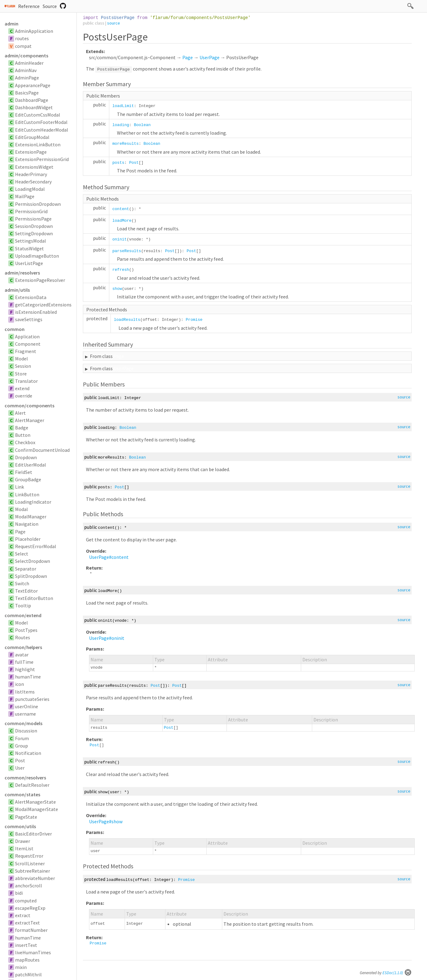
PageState (26, 817)
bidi (19, 893)
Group (21, 746)
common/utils (20, 826)
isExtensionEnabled (36, 312)
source (114, 23)
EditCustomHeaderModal (42, 130)
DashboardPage (32, 100)
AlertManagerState (35, 802)
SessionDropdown (34, 226)
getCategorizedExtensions (43, 305)
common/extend (23, 615)
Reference (29, 6)
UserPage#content (109, 557)
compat (23, 46)
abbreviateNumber (35, 878)
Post (20, 760)
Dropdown (26, 457)
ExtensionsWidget (34, 167)
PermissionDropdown (38, 204)
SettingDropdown (34, 233)
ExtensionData (31, 297)
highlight (25, 669)
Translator (26, 381)
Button (23, 435)
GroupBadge (28, 479)
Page (20, 532)
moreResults (126, 144)
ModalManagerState (37, 809)
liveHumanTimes (33, 952)
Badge (22, 428)
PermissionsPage (33, 219)
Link (19, 487)
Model (21, 359)
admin (12, 24)
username (25, 714)
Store (21, 374)
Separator (26, 569)
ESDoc (397, 973)
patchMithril (28, 974)
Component (28, 344)
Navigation (27, 524)
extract (23, 915)
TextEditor (26, 591)
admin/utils (17, 290)
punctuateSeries (32, 699)
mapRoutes (27, 960)
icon (19, 684)
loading (121, 125)
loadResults (127, 320)
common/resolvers (25, 778)
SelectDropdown (33, 561)
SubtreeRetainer (33, 871)
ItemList (24, 848)
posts (118, 163)
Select (22, 554)
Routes (23, 637)
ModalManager (31, 517)
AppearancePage (33, 85)
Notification (28, 753)
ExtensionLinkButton (38, 144)
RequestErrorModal (36, 546)
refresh (121, 270)
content (121, 209)
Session (23, 366)
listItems (25, 692)
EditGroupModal (32, 137)
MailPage (25, 196)
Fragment (26, 351)
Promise (194, 320)
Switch (22, 583)
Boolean (142, 125)
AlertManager (30, 420)
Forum (22, 738)
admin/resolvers (22, 273)
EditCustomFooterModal (41, 122)
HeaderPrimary (31, 174)
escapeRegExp (30, 908)
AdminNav (26, 70)
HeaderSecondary (33, 182)
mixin (21, 967)
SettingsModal (31, 241)
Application (27, 336)
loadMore (122, 221)
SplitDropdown (31, 576)
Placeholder (28, 539)
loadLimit (123, 106)
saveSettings (29, 319)
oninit (120, 239)
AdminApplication (34, 31)
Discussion (26, 731)
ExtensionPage (31, 152)
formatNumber (31, 930)
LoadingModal (30, 189)
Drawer (23, 841)
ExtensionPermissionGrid (42, 159)
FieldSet (24, 472)
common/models (23, 723)
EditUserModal (31, 465)
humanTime (28, 677)
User (20, 768)
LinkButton (27, 494)
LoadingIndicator (33, 502)
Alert (20, 413)
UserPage (210, 57)
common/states (22, 794)
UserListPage (29, 263)
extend (22, 388)
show (117, 289)
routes (22, 38)
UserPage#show (106, 821)
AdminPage (27, 78)
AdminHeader (29, 63)
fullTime (24, 662)
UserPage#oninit (107, 638)
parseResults (127, 251)
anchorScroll (29, 886)
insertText (26, 945)
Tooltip (23, 605)
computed (26, 901)
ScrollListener (30, 863)
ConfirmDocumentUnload (42, 450)
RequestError (29, 856)
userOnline (27, 706)
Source (50, 6)
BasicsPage (27, 93)
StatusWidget (29, 248)
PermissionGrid (31, 211)
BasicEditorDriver (33, 834)
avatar (22, 655)
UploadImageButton (37, 256)
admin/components (26, 56)
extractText (27, 923)
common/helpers (23, 647)
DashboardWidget (34, 107)
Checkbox (25, 442)
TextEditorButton (34, 598)
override (24, 396)
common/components (29, 405)
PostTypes (26, 630)
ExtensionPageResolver (40, 280)
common (15, 329)
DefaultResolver (32, 785)
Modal (21, 509)
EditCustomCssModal (38, 115)
